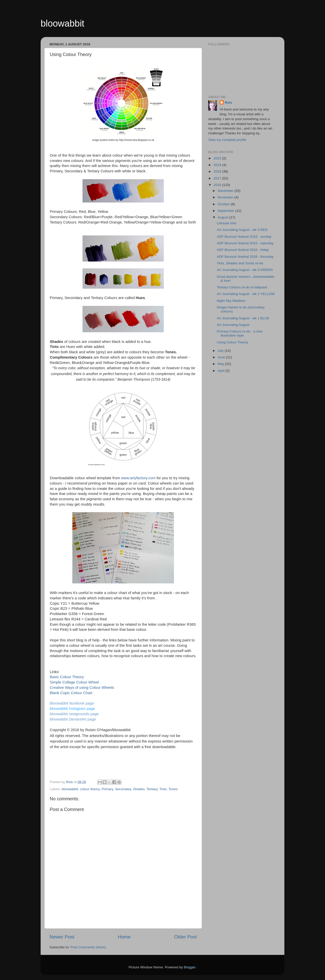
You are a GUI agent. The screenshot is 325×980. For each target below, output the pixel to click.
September (226, 211)
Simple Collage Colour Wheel (74, 682)
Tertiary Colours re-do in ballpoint (242, 287)
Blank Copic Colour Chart (71, 693)
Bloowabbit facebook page (72, 703)
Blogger (190, 967)
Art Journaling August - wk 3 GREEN (245, 270)
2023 (218, 158)
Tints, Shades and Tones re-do (240, 263)
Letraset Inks (227, 223)
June (222, 357)
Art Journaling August (233, 325)
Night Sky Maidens (231, 301)
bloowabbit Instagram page (72, 709)
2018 (218, 171)
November (226, 197)
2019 (218, 165)
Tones (173, 789)
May (221, 364)
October (224, 204)
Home (124, 937)
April (222, 371)
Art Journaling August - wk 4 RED (242, 230)
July (221, 351)
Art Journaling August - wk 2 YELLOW (246, 294)
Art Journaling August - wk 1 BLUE (243, 318)
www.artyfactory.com (138, 478)
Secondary (123, 789)
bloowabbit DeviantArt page (73, 719)
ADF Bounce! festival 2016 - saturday (245, 243)
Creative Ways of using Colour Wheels (82, 688)
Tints (163, 789)
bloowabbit (62, 23)
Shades (139, 789)
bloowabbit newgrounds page (74, 714)
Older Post (185, 937)
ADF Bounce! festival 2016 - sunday (244, 237)
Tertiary (152, 789)
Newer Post (62, 937)
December (226, 191)
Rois (228, 103)
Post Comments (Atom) (88, 947)
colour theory (90, 789)
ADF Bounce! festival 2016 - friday (243, 250)
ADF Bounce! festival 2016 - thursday (245, 257)
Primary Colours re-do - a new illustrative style (240, 333)
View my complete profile (227, 140)
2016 (218, 185)
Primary (107, 789)
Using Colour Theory (233, 342)
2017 (218, 178)
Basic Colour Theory (67, 677)
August (223, 217)
